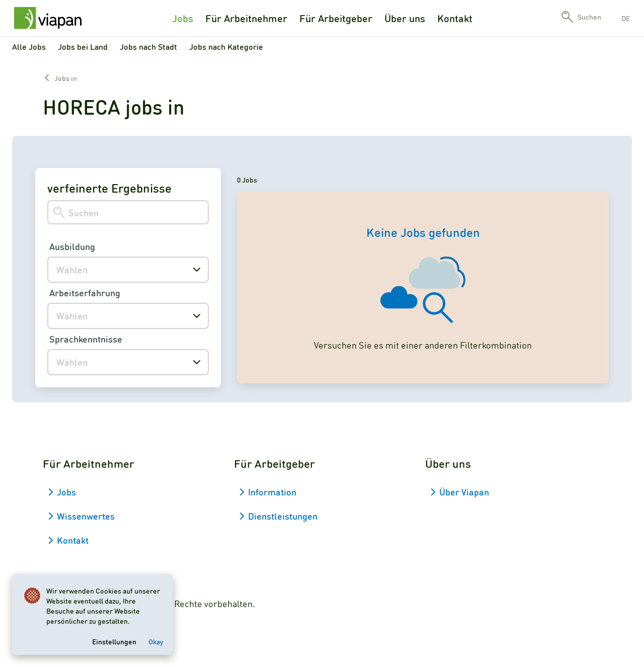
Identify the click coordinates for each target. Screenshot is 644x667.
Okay (156, 641)
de (626, 18)
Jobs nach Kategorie (226, 47)
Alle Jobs (29, 47)
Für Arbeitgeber (336, 18)
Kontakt (455, 18)
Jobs (183, 18)
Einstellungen (114, 641)
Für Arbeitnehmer (246, 18)
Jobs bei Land (83, 47)
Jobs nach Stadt (148, 47)
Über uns (405, 18)
